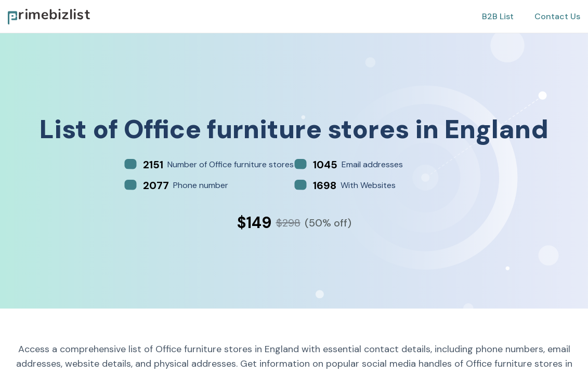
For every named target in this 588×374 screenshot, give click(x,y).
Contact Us (557, 16)
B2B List (498, 16)
